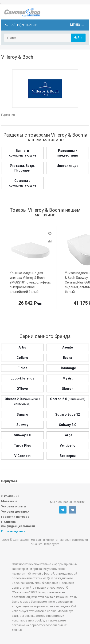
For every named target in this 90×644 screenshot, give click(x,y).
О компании (10, 496)
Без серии (68, 456)
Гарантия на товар (15, 517)
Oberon (68, 389)
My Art (68, 378)
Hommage (68, 368)
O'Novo (22, 389)
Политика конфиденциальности (18, 524)
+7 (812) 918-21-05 (23, 25)
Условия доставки (15, 512)
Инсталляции (68, 166)
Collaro (22, 358)
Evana (68, 358)
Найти (78, 37)
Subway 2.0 (68, 425)
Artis (22, 347)
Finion (22, 368)
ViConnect (22, 456)
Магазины (9, 501)
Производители (13, 531)
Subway (22, 425)
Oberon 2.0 (68, 399)
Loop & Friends (22, 378)
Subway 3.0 (22, 435)
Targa (68, 435)
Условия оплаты (14, 506)
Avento (68, 347)
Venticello (68, 445)
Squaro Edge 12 (68, 414)
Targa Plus (22, 445)
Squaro (22, 414)
